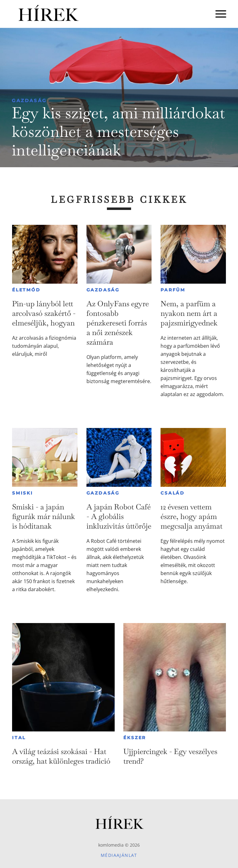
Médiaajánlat (119, 855)
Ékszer (135, 738)
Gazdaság (29, 100)
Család (173, 493)
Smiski (23, 493)
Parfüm (173, 290)
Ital (19, 738)
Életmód (26, 290)
